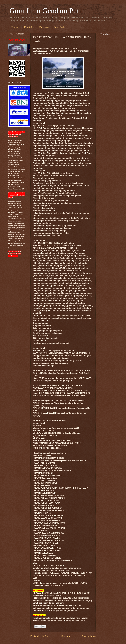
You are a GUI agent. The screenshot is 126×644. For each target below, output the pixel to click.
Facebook (44, 27)
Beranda (66, 636)
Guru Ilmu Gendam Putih (47, 11)
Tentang (15, 27)
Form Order (60, 27)
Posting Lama (89, 636)
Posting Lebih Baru (40, 636)
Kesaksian (29, 27)
